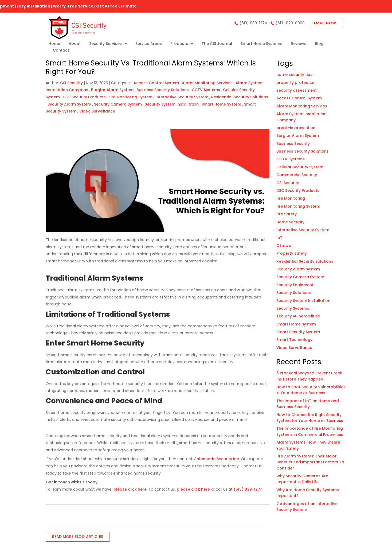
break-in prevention (296, 128)
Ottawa (284, 246)
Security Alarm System (69, 104)
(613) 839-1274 (253, 23)
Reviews (299, 44)
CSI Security (288, 183)
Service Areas (149, 44)
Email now (325, 23)
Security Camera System (118, 104)
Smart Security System (298, 332)
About (75, 44)
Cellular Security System (300, 167)
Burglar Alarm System (112, 90)
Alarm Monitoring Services (207, 83)
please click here (130, 489)
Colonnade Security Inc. (217, 459)
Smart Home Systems (261, 44)
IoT (279, 238)
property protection (296, 83)
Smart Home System (221, 104)
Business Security (293, 143)
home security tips (294, 75)
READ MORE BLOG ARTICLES (78, 537)
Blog (319, 44)
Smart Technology (294, 340)
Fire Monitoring (291, 198)
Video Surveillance (97, 111)
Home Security (290, 222)
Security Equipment (295, 285)
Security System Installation (172, 104)
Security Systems (293, 308)
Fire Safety (287, 214)
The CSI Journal (217, 44)
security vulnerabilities (298, 316)
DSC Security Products (84, 97)
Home (54, 44)
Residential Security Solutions (240, 97)
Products (179, 44)
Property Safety (292, 253)
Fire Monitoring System (131, 97)
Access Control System (156, 83)
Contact (61, 50)
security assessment (297, 90)
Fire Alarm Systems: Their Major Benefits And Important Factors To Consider (310, 462)
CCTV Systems (206, 90)
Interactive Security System (182, 97)
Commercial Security (297, 175)
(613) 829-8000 (290, 23)
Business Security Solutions (163, 90)
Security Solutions (294, 293)
